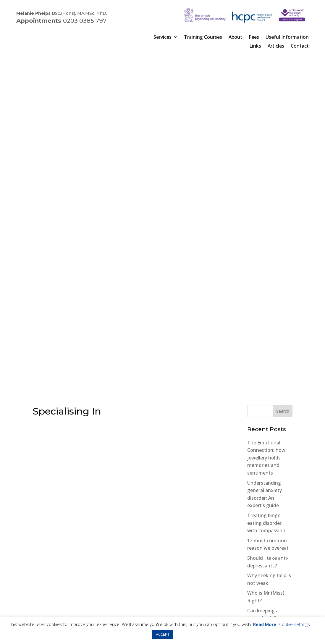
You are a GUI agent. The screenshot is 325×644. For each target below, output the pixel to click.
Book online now (162, 462)
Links (255, 46)
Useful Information (287, 37)
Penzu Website (254, 460)
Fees (254, 37)
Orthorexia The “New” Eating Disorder (265, 325)
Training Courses (203, 37)
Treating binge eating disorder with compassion (266, 195)
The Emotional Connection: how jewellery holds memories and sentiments (266, 130)
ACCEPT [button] (163, 634)
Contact (300, 46)
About (235, 37)
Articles (276, 46)
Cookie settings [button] (295, 624)
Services (162, 37)
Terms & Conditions (109, 594)
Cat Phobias (261, 375)
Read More (265, 624)
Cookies (76, 594)
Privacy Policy (50, 594)
